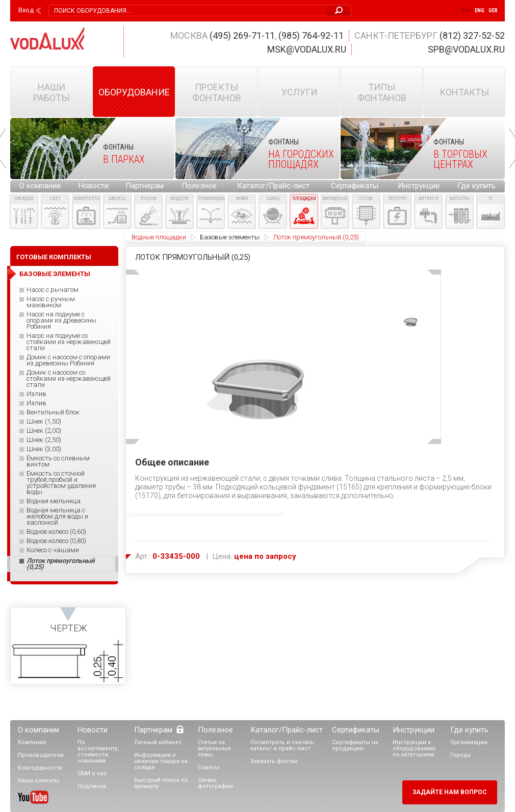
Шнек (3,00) (44, 449)
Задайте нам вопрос (450, 792)
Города (460, 755)
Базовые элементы (230, 237)
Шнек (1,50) (44, 422)
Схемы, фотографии (215, 783)
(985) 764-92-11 (311, 35)
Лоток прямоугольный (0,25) (60, 564)
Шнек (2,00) (44, 431)
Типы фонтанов (382, 92)
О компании (40, 186)
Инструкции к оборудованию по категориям (414, 748)
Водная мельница (54, 501)
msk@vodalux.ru (307, 49)
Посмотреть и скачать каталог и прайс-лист (282, 745)
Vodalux (47, 38)
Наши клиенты (38, 781)
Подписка (92, 786)
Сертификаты (355, 186)
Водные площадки (159, 237)
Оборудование (134, 92)
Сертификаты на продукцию (355, 745)
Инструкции (419, 186)
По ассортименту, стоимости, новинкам (98, 752)
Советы (209, 767)
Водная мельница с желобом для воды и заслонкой (57, 516)
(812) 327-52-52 (472, 35)
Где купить (477, 186)
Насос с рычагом (53, 290)
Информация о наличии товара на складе (161, 761)
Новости (94, 186)
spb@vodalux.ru (466, 49)
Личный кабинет (158, 742)
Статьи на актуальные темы (214, 748)
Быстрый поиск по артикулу (161, 783)
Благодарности (40, 768)
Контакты (464, 92)
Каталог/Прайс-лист (273, 186)
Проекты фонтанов (217, 92)
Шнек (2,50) (44, 440)
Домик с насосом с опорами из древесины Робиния (68, 360)
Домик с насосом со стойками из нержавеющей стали (69, 379)
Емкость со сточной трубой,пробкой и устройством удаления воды (61, 483)
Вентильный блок (53, 412)
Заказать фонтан (274, 761)
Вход (26, 10)
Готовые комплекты (54, 257)
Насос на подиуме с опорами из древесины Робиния (61, 321)
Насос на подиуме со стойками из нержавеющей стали (69, 342)
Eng (480, 10)
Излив (36, 394)
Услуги (299, 92)
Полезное (199, 186)
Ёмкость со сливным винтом (58, 461)
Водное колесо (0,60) (56, 532)
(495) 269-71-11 (242, 35)
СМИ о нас (92, 773)
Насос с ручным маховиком (51, 302)
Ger (493, 10)
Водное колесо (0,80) (56, 541)
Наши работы (51, 92)
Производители (41, 755)
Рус (466, 10)
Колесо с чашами (53, 550)
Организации (469, 742)
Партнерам (145, 186)
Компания (32, 742)
